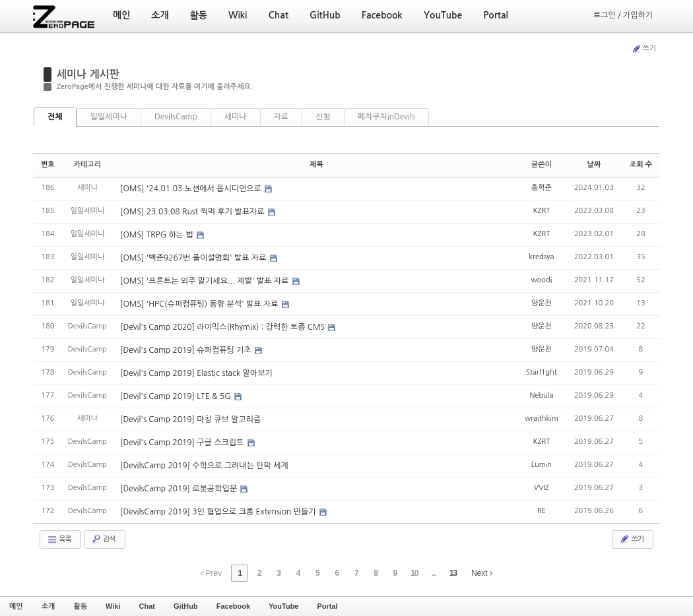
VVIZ (542, 488)
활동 (80, 606)
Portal (327, 606)
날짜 (594, 165)
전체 (55, 117)
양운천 (542, 303)
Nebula (541, 395)
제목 (316, 165)
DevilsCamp (176, 117)
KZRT (541, 211)
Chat (147, 606)
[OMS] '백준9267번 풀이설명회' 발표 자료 (194, 258)
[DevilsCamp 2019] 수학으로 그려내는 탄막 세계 (204, 466)
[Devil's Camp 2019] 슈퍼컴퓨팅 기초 (187, 350)
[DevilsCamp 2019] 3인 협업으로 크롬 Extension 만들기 (219, 512)
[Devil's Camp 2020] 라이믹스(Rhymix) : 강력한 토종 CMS (223, 327)
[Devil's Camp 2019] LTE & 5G (177, 396)
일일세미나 (109, 117)
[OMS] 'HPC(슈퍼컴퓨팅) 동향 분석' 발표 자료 (200, 304)
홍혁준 (542, 188)
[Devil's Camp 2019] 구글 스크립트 (183, 443)
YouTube (283, 606)
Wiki (113, 606)
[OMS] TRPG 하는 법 (158, 235)
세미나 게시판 (88, 74)
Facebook (233, 606)
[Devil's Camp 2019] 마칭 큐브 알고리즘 (190, 419)
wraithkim (542, 418)
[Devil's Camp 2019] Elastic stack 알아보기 (196, 373)
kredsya (541, 257)
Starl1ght (542, 372)
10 (414, 573)
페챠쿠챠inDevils (386, 117)
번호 (48, 165)
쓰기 (643, 49)
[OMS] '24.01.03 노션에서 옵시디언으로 (192, 189)
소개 (49, 606)
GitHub (186, 606)
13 (453, 573)
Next (482, 573)
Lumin (542, 465)
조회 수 (641, 165)
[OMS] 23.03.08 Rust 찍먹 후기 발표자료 (193, 212)
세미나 (236, 117)
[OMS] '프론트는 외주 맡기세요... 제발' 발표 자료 (206, 281)
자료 (281, 117)
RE (542, 511)
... (434, 573)
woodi (541, 280)
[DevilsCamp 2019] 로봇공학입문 (180, 489)
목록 (59, 539)
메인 (16, 606)
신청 (323, 117)
